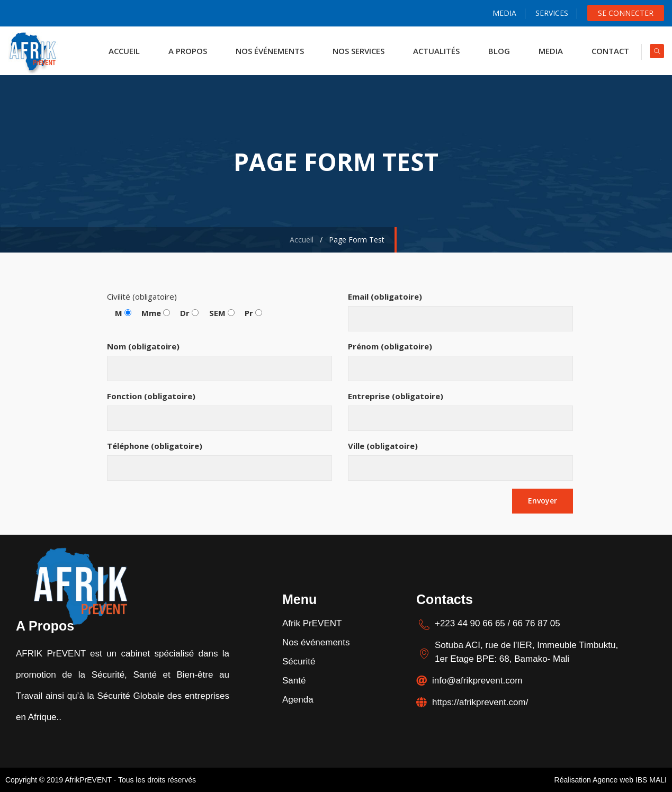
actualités (433, 51)
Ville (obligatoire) (460, 461)
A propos (185, 51)
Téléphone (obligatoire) (219, 461)
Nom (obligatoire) (219, 361)
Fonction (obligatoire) (219, 411)
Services (552, 13)
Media (504, 13)
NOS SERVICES (355, 51)
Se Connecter (626, 13)
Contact (607, 51)
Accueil (299, 240)
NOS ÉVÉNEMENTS (267, 51)
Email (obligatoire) (460, 311)
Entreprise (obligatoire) (460, 411)
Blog (496, 51)
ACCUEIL (121, 51)
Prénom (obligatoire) (460, 361)
